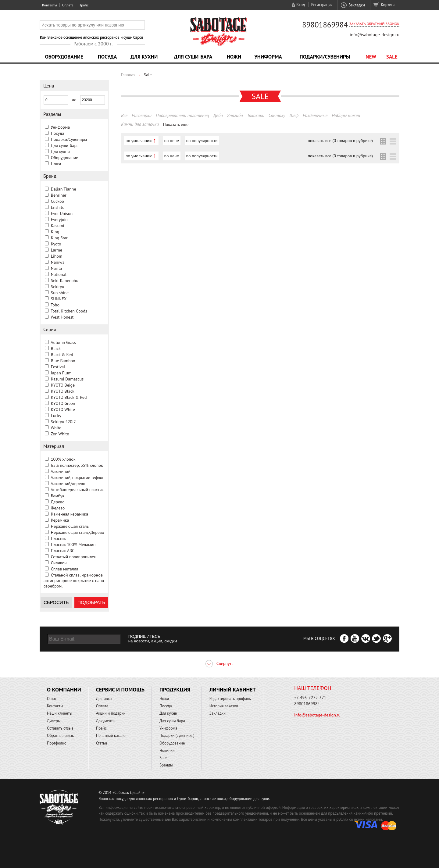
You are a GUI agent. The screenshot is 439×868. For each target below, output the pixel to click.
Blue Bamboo (63, 361)
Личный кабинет (233, 689)
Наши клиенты (60, 713)
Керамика (60, 520)
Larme (57, 250)
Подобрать (91, 602)
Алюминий (61, 471)
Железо (58, 508)
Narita (57, 268)
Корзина (388, 5)
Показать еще (176, 124)
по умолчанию (139, 141)
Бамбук (58, 496)
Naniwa (58, 262)
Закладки (357, 5)
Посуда (107, 57)
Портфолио (57, 743)
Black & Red (62, 355)
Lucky (56, 416)
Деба (218, 115)
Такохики (256, 115)
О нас (52, 699)
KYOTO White (63, 409)
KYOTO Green (63, 403)
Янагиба (235, 115)
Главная (128, 75)
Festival (58, 367)
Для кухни (144, 57)
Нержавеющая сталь (70, 526)
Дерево (57, 502)
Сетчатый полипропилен (74, 557)
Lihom (57, 256)
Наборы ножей (346, 115)
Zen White (60, 434)
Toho (55, 305)
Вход (301, 5)
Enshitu (58, 207)
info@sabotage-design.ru (375, 35)
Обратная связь (60, 736)
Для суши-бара (193, 57)
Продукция (175, 689)
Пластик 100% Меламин (73, 545)
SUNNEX (59, 299)
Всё (124, 115)
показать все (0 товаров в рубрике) (340, 141)
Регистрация (322, 5)
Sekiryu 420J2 (63, 422)
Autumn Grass (63, 342)
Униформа (268, 57)
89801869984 (325, 25)
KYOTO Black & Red (69, 397)
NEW (371, 57)
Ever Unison (62, 213)
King (55, 232)
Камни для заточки (140, 124)
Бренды (166, 765)
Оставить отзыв (60, 728)
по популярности (202, 141)
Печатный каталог (112, 736)
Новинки (167, 750)
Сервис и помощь (120, 689)
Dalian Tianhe (64, 189)
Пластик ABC (63, 551)
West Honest (62, 317)
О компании (64, 689)
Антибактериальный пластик (77, 490)
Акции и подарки (111, 713)
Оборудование (64, 57)
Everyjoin (59, 220)
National (59, 274)
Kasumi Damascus (67, 379)
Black (56, 348)
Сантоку (277, 115)
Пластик (58, 538)
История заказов (224, 706)
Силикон (59, 563)
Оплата (68, 5)
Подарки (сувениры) (177, 736)
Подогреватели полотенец (182, 115)
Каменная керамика (70, 514)
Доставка (104, 699)
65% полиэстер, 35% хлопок (77, 465)
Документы (106, 721)
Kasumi (58, 226)
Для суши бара (172, 721)
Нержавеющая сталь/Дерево (78, 532)
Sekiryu (58, 287)
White (56, 428)
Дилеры (54, 721)
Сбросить (56, 602)
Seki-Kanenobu (65, 280)
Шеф (294, 115)
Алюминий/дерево (68, 484)
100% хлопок (63, 459)
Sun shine (60, 293)
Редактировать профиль (230, 699)
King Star (59, 238)
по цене (172, 141)
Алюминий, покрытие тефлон (78, 477)
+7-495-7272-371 (310, 698)
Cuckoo (57, 201)
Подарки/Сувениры (325, 57)
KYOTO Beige (63, 385)
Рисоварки (142, 115)
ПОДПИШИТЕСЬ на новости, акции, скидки (153, 639)
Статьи (102, 743)
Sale (392, 57)
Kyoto (56, 244)
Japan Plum (61, 373)
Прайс (84, 5)
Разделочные (315, 115)
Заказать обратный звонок (374, 24)
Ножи (234, 57)
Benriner (59, 195)
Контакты (50, 5)
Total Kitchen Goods (69, 311)
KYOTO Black (63, 391)
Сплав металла (65, 569)
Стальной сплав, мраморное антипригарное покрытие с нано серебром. (74, 580)
